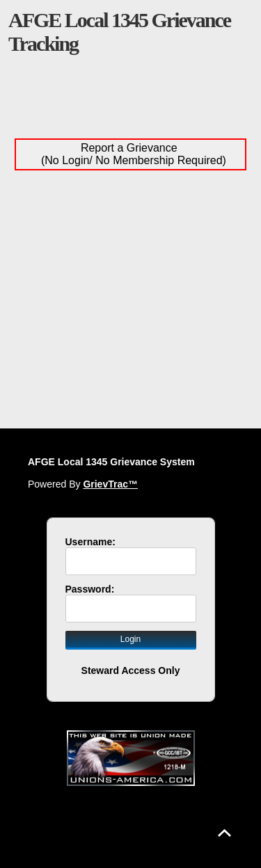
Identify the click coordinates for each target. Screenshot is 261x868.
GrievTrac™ (110, 484)
